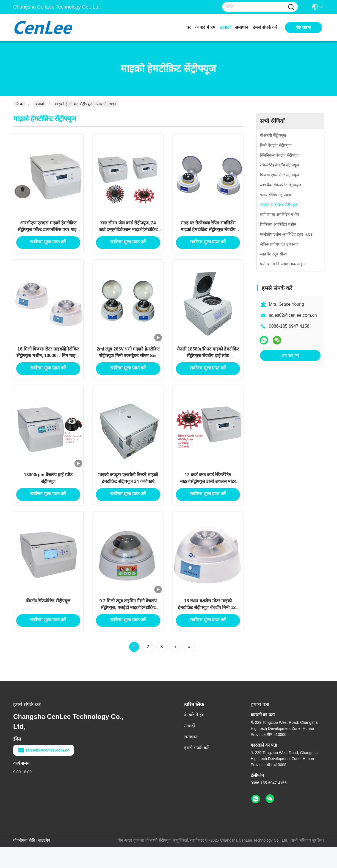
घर (189, 27)
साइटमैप (44, 861)
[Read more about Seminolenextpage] (175, 668)
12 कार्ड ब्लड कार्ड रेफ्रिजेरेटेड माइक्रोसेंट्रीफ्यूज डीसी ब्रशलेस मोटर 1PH (208, 496)
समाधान (242, 27)
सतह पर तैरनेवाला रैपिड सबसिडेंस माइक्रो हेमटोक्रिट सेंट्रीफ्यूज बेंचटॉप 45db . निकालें (208, 234)
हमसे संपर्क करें (265, 27)
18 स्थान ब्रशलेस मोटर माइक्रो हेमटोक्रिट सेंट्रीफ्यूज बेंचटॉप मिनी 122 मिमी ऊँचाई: (208, 628)
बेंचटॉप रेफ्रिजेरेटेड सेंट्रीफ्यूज (48, 621)
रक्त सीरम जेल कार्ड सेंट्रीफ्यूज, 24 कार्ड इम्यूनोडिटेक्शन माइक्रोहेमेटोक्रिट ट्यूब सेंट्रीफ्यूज (128, 234)
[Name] (291, 7)
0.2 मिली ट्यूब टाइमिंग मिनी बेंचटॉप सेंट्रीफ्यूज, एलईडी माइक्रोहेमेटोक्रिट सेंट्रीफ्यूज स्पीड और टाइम (128, 628)
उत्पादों (225, 27)
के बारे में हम (205, 27)
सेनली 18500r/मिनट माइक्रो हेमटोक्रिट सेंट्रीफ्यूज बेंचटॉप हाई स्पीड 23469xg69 (208, 365)
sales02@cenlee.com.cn (293, 315)
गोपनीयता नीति (24, 861)
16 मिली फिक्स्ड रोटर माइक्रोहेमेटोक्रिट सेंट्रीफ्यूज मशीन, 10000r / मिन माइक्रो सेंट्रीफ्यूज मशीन (48, 365)
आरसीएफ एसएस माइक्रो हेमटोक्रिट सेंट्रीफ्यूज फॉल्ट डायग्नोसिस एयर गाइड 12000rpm (48, 234)
